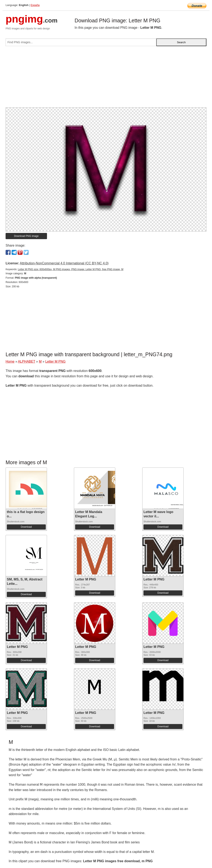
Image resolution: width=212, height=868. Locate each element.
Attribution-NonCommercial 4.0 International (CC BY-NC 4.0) (64, 263)
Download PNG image (26, 236)
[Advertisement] (106, 78)
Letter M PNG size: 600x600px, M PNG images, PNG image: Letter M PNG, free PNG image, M (71, 269)
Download (26, 527)
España (35, 5)
